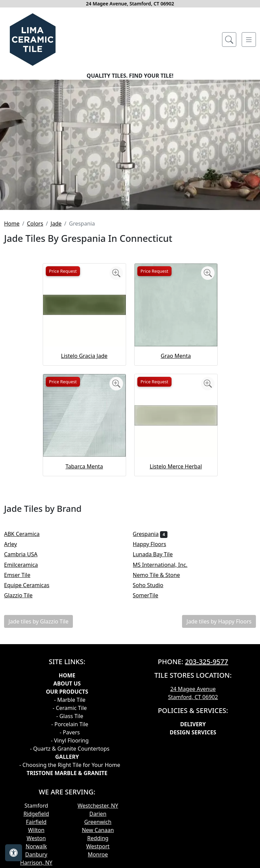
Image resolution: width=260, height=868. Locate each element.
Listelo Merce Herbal (176, 466)
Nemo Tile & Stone (162, 575)
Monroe (98, 854)
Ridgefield (36, 814)
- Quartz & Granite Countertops (70, 749)
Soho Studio (153, 585)
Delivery (193, 724)
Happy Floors (154, 544)
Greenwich (98, 822)
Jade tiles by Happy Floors (219, 621)
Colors (35, 224)
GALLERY (67, 757)
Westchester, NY (98, 806)
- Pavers (70, 732)
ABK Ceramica (26, 534)
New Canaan (98, 830)
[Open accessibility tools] (14, 853)
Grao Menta (176, 356)
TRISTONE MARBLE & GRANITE (67, 773)
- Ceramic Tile (70, 708)
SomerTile (150, 595)
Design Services (193, 732)
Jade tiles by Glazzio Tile (38, 621)
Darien (98, 814)
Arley (15, 544)
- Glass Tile (70, 716)
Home (12, 224)
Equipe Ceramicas (31, 585)
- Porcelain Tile (70, 724)
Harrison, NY (36, 863)
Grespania (150, 534)
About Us (67, 683)
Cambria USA (25, 554)
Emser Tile (22, 575)
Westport (98, 846)
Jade (56, 224)
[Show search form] (229, 40)
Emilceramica (25, 565)
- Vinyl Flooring (70, 740)
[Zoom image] (116, 273)
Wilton (36, 830)
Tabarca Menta (84, 466)
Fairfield (36, 822)
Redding (98, 838)
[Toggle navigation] (249, 40)
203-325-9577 (207, 662)
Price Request (63, 271)
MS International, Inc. (165, 565)
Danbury (36, 854)
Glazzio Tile (23, 595)
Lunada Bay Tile (158, 554)
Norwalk (36, 846)
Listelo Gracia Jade (84, 356)
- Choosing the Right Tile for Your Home (70, 765)
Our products (67, 692)
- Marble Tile (70, 700)
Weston (36, 838)
